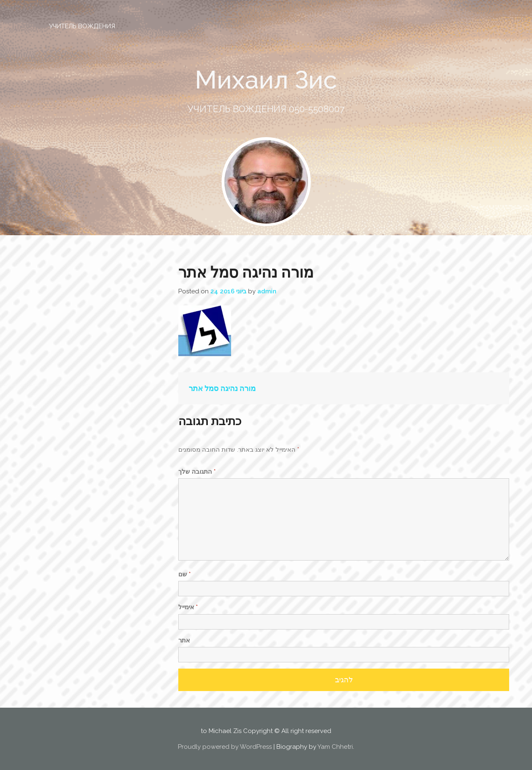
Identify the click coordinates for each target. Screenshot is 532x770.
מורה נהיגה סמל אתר (222, 388)
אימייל (188, 607)
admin (267, 291)
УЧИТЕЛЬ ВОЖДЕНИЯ (82, 26)
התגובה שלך (197, 472)
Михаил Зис (266, 80)
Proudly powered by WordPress (225, 747)
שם (185, 574)
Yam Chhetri (335, 747)
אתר (184, 640)
